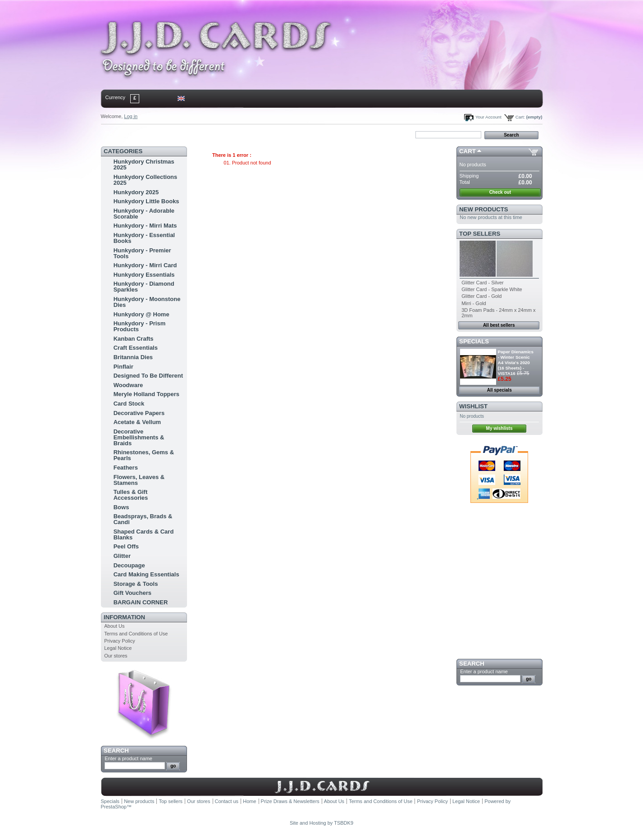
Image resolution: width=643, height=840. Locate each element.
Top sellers (480, 234)
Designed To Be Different (148, 376)
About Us (114, 626)
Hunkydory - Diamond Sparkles (144, 287)
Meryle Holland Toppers (146, 394)
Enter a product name (128, 758)
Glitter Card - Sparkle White (492, 289)
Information (124, 617)
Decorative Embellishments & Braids (139, 437)
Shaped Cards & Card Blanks (144, 534)
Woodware (128, 385)
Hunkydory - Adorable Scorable (144, 214)
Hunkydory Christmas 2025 (144, 164)
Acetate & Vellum (137, 422)
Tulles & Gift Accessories (131, 495)
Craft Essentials (136, 348)
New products (483, 209)
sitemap (175, 134)
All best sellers (499, 325)
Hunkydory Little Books (146, 201)
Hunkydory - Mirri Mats (145, 226)
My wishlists (499, 428)
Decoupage (129, 565)
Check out (500, 192)
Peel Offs (126, 546)
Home (116, 134)
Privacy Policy (119, 641)
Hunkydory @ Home (141, 314)
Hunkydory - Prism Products (140, 326)
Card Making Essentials (146, 574)
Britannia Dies (133, 357)
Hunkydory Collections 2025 (146, 180)
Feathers (126, 468)
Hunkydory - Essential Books (144, 238)
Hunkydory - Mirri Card (145, 265)
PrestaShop (114, 807)
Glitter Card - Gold (481, 296)
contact (146, 134)
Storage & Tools (136, 584)
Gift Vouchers (132, 593)
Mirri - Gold (474, 303)
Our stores (116, 656)
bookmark (205, 134)
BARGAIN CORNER (141, 602)
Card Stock (129, 404)
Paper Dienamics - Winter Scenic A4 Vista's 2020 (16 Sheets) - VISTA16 (516, 363)
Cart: (520, 117)
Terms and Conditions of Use (136, 634)
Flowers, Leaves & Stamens (139, 480)
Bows (121, 507)
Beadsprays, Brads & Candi (143, 519)
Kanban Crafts (134, 339)
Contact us (227, 801)
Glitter (122, 556)
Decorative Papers (139, 413)
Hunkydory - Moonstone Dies (147, 302)
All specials (499, 390)
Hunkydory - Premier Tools (142, 253)
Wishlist (473, 406)
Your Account (488, 117)
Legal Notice (118, 648)
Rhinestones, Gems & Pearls (144, 455)
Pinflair (123, 367)
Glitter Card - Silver (483, 283)
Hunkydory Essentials (144, 275)
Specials (474, 341)
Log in (131, 116)
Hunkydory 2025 (136, 192)
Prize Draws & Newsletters (290, 801)
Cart (467, 151)
